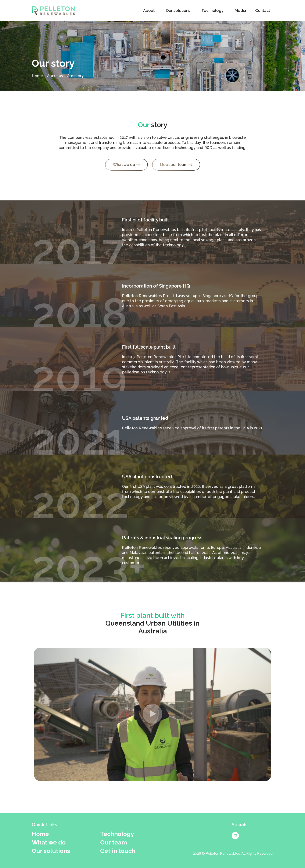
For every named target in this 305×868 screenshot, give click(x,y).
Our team (114, 843)
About (150, 10)
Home (40, 834)
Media (240, 10)
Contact (264, 10)
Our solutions (179, 10)
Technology (213, 10)
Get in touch (118, 851)
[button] (152, 714)
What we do (49, 843)
